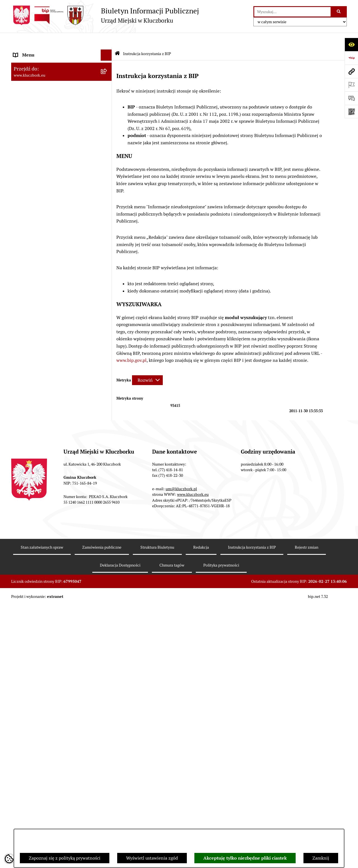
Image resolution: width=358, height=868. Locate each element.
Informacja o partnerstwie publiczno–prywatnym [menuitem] (51, 516)
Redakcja (201, 810)
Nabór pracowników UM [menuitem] (37, 483)
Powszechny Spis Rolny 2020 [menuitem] (43, 577)
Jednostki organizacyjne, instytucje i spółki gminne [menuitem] (56, 122)
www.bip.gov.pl (131, 345)
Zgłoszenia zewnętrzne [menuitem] (37, 658)
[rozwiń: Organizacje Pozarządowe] (108, 342)
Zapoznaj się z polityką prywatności (65, 858)
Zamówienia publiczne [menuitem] (36, 255)
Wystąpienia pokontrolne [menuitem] (39, 450)
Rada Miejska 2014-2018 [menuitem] (38, 85)
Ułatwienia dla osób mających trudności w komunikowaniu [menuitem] (55, 401)
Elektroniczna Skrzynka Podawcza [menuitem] (47, 376)
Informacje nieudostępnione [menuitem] (42, 148)
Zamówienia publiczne (102, 810)
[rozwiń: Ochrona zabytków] (108, 244)
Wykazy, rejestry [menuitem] (30, 416)
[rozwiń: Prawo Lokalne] (108, 177)
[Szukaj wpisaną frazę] (339, 12)
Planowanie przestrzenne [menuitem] (39, 233)
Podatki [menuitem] (21, 210)
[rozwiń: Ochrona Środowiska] (108, 387)
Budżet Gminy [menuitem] (28, 188)
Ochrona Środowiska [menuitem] (34, 387)
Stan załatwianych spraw (42, 810)
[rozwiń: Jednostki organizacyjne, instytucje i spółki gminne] (108, 119)
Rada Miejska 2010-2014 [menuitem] (38, 96)
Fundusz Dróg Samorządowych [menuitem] (44, 588)
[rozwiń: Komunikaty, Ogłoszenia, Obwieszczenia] (108, 365)
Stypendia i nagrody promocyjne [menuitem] (46, 628)
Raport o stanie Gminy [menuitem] (36, 199)
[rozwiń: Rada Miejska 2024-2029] (108, 63)
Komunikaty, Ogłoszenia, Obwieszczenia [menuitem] (54, 365)
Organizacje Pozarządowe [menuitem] (39, 342)
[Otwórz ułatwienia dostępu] (351, 44)
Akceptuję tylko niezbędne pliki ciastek (245, 858)
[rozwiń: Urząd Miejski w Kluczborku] (108, 108)
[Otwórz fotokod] (351, 112)
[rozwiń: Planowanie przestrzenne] (108, 233)
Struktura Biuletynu (157, 810)
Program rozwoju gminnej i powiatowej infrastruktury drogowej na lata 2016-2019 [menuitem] (56, 498)
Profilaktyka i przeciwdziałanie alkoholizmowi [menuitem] (44, 533)
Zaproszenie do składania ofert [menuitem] (44, 302)
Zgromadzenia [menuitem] (28, 461)
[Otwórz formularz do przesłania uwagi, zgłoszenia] (351, 98)
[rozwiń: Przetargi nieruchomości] (108, 222)
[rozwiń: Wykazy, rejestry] (108, 416)
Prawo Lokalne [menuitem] (28, 177)
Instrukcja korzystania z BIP (252, 810)
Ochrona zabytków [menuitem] (32, 244)
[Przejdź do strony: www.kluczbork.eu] (351, 71)
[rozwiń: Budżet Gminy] (108, 188)
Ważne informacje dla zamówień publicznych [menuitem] (46, 269)
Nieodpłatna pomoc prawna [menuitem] (41, 472)
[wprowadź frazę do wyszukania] (292, 12)
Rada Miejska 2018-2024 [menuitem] (38, 74)
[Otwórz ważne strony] (351, 85)
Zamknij (321, 858)
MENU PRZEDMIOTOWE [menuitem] (38, 136)
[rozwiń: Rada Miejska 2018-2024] (108, 74)
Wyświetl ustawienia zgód (152, 858)
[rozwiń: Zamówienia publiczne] (108, 255)
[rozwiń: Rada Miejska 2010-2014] (108, 96)
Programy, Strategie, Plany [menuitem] (40, 353)
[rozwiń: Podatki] (108, 210)
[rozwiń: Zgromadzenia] (108, 461)
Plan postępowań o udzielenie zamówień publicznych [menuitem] (55, 287)
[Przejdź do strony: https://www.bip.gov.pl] (351, 58)
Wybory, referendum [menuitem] (34, 427)
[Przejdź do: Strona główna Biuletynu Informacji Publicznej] (117, 39)
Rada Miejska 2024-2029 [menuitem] (38, 62)
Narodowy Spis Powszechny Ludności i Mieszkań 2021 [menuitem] (52, 603)
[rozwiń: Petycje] (108, 331)
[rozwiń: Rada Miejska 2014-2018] (108, 85)
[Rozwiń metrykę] (147, 365)
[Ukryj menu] (106, 40)
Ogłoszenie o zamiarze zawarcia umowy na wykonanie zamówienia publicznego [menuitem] (56, 316)
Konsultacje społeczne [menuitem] (36, 548)
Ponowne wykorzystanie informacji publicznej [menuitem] (49, 162)
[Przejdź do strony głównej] (105, 15)
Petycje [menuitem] (21, 331)
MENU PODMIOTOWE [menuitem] (36, 51)
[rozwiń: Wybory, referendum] (108, 427)
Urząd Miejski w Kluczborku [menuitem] (41, 107)
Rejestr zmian (307, 810)
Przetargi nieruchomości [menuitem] (38, 221)
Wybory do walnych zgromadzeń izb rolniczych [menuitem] (49, 643)
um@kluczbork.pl (181, 752)
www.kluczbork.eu (193, 758)
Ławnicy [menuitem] (22, 438)
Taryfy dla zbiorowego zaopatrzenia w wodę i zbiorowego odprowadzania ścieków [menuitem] (56, 562)
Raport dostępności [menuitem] (33, 617)
